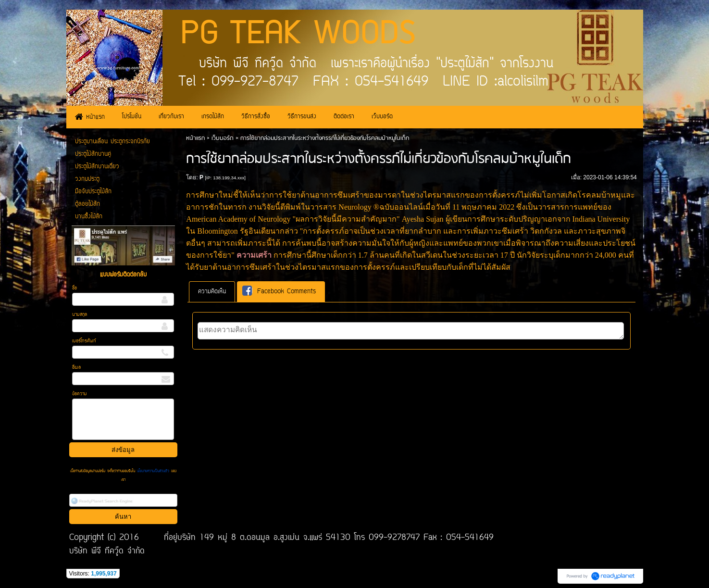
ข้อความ (80, 394)
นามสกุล (80, 315)
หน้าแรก (195, 138)
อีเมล (76, 368)
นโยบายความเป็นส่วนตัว (153, 471)
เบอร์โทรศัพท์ (84, 341)
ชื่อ (75, 288)
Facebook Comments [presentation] (279, 291)
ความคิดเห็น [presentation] (212, 292)
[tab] (212, 292)
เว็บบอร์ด (223, 138)
